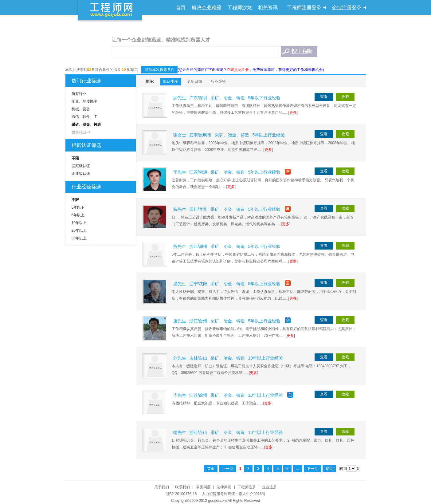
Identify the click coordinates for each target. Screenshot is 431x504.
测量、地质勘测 (84, 101)
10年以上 (79, 223)
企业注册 (269, 487)
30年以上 (79, 238)
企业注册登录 (347, 8)
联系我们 (182, 487)
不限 (75, 158)
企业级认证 (81, 174)
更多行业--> (81, 132)
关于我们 (162, 487)
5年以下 (78, 207)
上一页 (228, 469)
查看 (324, 97)
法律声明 (224, 487)
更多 (293, 112)
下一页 (312, 469)
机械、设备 (81, 109)
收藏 (345, 97)
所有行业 (79, 94)
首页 (181, 8)
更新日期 (194, 81)
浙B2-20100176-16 (181, 494)
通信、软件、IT (84, 117)
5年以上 (78, 215)
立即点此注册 (238, 70)
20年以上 (79, 230)
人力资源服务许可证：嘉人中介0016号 (234, 494)
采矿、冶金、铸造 (86, 124)
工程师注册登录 (304, 8)
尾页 (329, 469)
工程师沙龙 (240, 8)
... (298, 469)
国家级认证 (81, 166)
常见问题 (203, 487)
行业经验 (218, 81)
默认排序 (170, 81)
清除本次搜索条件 (159, 70)
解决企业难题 (206, 8)
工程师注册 (247, 487)
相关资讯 (268, 8)
